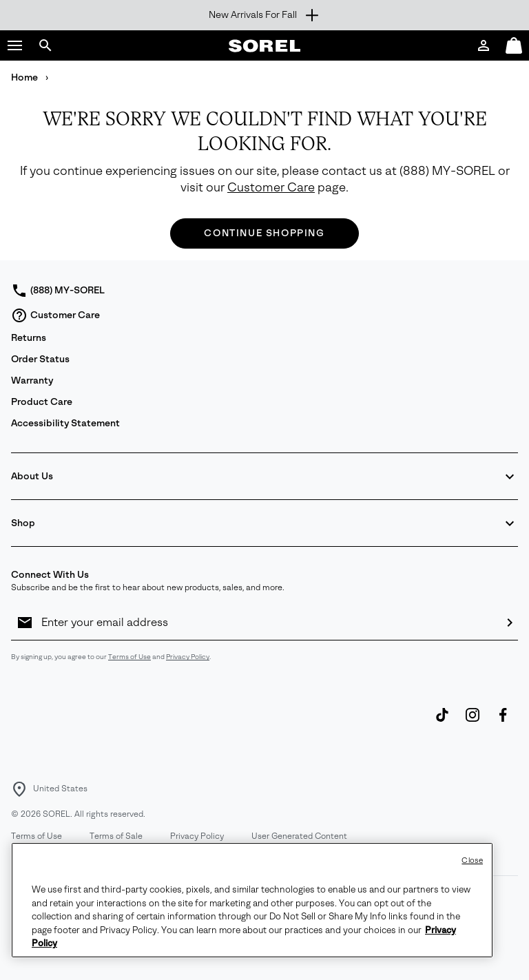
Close (472, 861)
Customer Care (271, 188)
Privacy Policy (188, 657)
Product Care (42, 402)
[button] (15, 45)
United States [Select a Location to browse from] (60, 789)
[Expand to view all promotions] (264, 15)
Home (25, 77)
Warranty (32, 380)
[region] (252, 900)
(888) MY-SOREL (447, 171)
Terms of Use (129, 657)
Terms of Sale (116, 836)
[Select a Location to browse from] (19, 789)
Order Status (40, 359)
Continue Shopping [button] (264, 233)
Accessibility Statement (65, 423)
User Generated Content (299, 836)
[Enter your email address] (267, 623)
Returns (29, 338)
